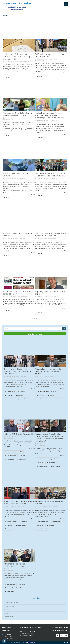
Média (6, 613)
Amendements (8, 617)
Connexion (65, 642)
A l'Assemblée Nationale (11, 603)
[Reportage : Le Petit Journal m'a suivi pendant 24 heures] (19, 283)
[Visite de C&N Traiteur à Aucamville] (19, 426)
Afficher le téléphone (27, 636)
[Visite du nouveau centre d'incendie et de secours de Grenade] (19, 493)
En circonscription (9, 606)
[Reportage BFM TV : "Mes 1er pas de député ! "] (51, 283)
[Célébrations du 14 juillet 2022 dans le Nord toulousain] (51, 46)
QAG (5, 610)
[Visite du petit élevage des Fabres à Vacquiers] (19, 225)
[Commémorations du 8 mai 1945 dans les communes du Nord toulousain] (51, 165)
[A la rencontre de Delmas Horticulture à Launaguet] (19, 556)
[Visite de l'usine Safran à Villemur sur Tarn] (51, 493)
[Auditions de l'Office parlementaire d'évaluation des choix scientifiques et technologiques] (19, 46)
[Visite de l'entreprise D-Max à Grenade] (19, 165)
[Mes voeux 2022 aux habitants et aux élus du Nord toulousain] (51, 225)
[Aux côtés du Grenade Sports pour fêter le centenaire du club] (19, 105)
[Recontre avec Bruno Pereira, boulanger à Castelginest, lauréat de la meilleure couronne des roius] (51, 426)
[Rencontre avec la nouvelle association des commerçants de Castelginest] (19, 361)
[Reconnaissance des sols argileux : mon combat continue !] (51, 361)
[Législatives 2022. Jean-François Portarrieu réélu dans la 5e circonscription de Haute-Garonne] (51, 105)
